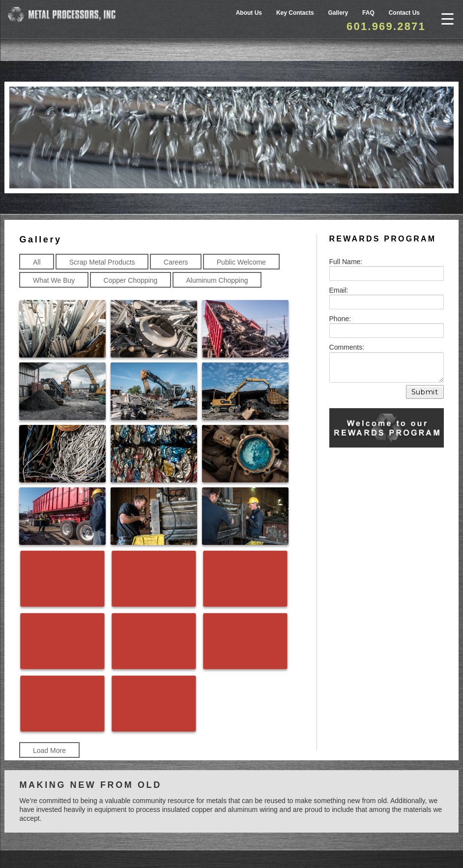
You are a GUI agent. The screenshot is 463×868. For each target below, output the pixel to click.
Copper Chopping (131, 280)
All (37, 262)
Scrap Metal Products (102, 262)
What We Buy (54, 280)
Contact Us (404, 13)
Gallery (338, 13)
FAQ (368, 13)
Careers (176, 262)
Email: (339, 290)
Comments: (347, 347)
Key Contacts (295, 13)
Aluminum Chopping (217, 280)
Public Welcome (241, 262)
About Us (249, 13)
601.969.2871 (386, 26)
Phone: (340, 318)
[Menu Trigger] (448, 18)
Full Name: (346, 261)
